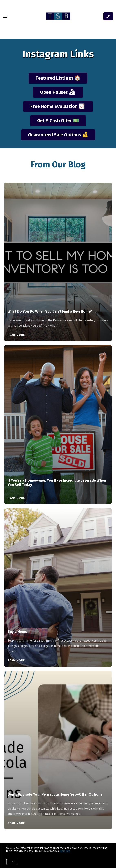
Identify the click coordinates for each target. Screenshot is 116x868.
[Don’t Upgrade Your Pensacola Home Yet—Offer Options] (58, 728)
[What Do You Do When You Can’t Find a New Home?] (58, 242)
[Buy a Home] (58, 565)
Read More (16, 335)
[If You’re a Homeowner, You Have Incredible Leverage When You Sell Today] (58, 408)
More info (65, 851)
